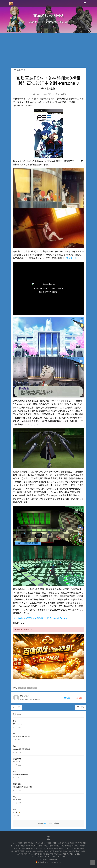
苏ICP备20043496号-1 (48, 859)
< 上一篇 (16, 707)
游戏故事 (20, 70)
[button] (79, 698)
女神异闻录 (22, 688)
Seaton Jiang (59, 857)
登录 (45, 823)
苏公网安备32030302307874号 (48, 862)
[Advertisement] (48, 51)
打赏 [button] (67, 698)
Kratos (41, 857)
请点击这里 (72, 258)
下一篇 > (81, 707)
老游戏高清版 (32, 688)
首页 (14, 70)
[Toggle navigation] (85, 3)
